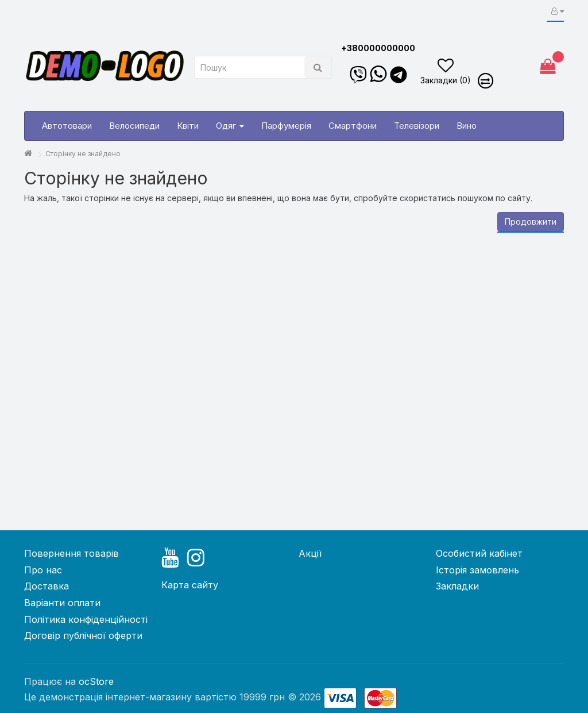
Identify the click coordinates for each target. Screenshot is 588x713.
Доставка (47, 586)
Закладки (457, 586)
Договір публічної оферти (83, 635)
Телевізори (417, 126)
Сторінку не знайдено (83, 154)
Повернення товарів (71, 553)
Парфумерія (286, 126)
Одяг (230, 126)
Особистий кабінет (479, 553)
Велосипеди (134, 126)
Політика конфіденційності (86, 619)
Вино (467, 126)
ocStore (96, 681)
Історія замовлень (477, 570)
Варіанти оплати (62, 603)
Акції (310, 553)
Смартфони (353, 126)
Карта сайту (190, 585)
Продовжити (531, 221)
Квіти (188, 126)
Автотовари (67, 126)
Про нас (43, 570)
